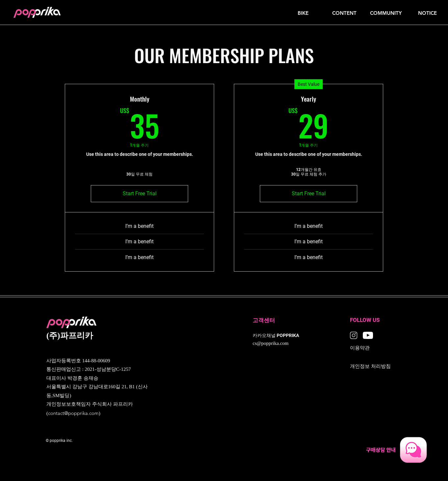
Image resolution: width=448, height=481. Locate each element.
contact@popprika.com (73, 413)
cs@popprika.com (271, 344)
